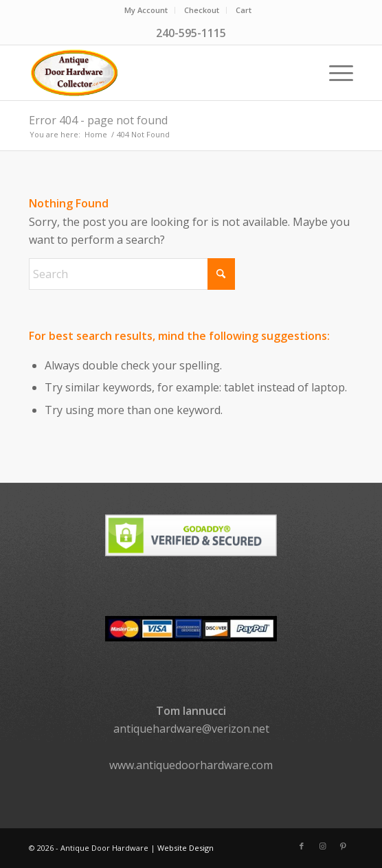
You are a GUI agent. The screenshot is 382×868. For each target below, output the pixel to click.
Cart (244, 10)
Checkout (202, 10)
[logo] (159, 73)
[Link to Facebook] (302, 846)
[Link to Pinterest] (343, 846)
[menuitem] (146, 10)
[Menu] (334, 73)
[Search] (132, 274)
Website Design (186, 848)
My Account (146, 10)
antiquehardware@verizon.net (191, 729)
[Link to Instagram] (322, 846)
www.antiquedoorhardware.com (191, 765)
